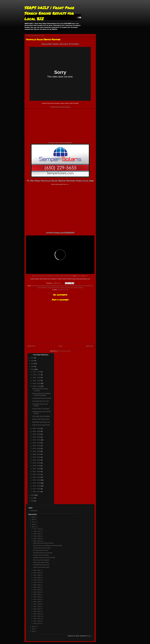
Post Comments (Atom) (64, 351)
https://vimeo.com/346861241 (60, 233)
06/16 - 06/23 (37, 451)
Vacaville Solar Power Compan (56, 288)
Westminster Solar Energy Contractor (43, 543)
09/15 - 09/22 (37, 383)
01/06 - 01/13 (37, 492)
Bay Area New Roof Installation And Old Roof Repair (47, 546)
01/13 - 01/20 (37, 489)
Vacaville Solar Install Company (60, 107)
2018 (33, 495)
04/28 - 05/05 (37, 466)
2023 (33, 358)
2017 (33, 498)
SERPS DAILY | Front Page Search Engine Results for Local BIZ (49, 13)
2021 (33, 364)
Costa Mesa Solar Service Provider (43, 553)
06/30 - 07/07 (37, 446)
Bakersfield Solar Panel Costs (41, 422)
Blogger (89, 636)
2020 (33, 366)
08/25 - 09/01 (37, 428)
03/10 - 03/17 (37, 474)
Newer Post (31, 346)
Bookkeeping (34, 511)
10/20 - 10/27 (37, 378)
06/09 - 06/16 (37, 454)
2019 (33, 369)
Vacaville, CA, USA (63, 290)
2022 (33, 361)
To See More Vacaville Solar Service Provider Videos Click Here (60, 181)
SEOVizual (79, 276)
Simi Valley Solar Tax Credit (41, 401)
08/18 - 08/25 (37, 431)
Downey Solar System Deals (41, 419)
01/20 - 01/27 (37, 486)
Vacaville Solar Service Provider (60, 44)
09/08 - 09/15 (37, 386)
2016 (33, 501)
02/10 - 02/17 (37, 477)
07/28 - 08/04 (37, 437)
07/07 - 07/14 (37, 443)
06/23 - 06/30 (37, 449)
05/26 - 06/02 (37, 457)
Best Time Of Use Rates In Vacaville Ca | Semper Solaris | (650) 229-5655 (53, 276)
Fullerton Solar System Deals (41, 425)
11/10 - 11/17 (37, 375)
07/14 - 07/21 (37, 440)
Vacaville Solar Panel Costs (77, 286)
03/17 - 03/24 (37, 471)
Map (68, 184)
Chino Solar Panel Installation (41, 416)
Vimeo (86, 276)
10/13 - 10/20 (37, 381)
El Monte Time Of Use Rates (41, 409)
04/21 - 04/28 (37, 469)
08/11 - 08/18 (37, 434)
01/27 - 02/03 (37, 483)
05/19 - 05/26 (37, 460)
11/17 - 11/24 (37, 372)
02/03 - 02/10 (37, 480)
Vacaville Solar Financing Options (60, 143)
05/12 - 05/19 (37, 463)
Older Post (89, 346)
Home (61, 346)
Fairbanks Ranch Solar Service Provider (44, 558)
